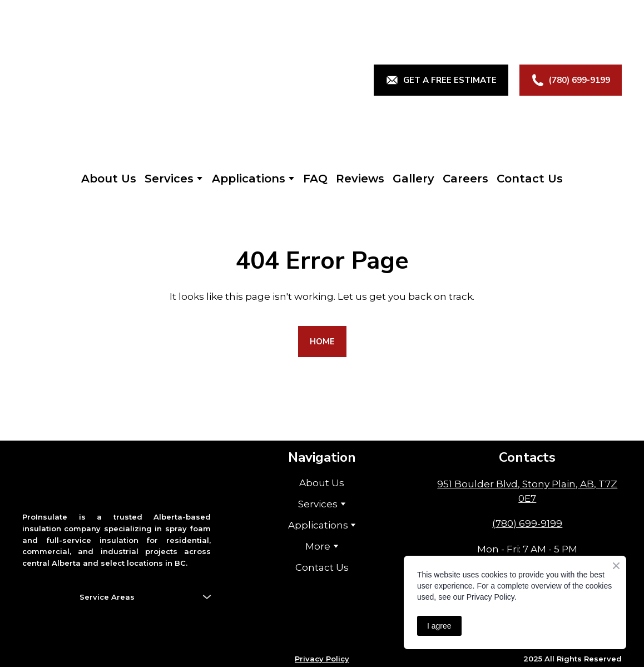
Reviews (360, 179)
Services (169, 179)
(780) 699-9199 (527, 523)
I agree (439, 626)
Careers (465, 179)
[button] (441, 80)
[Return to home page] (123, 80)
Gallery (413, 179)
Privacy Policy (322, 659)
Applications (249, 179)
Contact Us (530, 179)
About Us (109, 179)
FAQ (315, 179)
